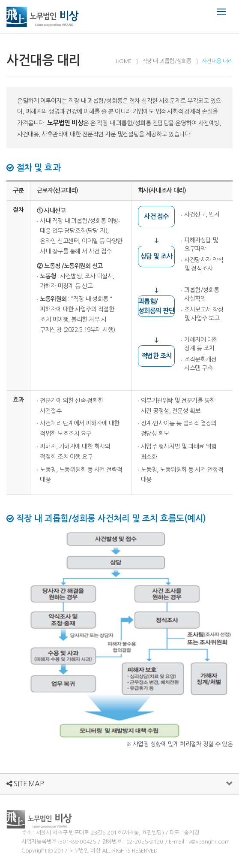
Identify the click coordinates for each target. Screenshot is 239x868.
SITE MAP (25, 784)
